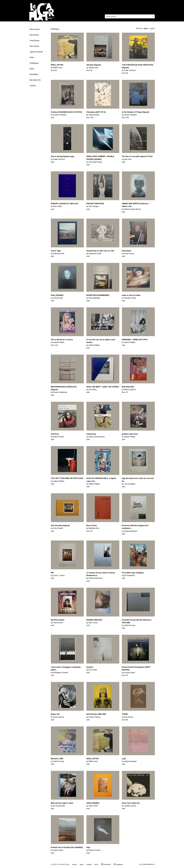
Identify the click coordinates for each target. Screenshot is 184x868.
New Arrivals (35, 29)
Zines (32, 57)
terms (96, 864)
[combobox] (130, 16)
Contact (33, 86)
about (82, 864)
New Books (34, 35)
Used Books (34, 41)
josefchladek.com (149, 864)
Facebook (106, 864)
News (32, 69)
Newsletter (34, 74)
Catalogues (34, 63)
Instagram (118, 864)
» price (152, 28)
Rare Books (34, 46)
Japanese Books (36, 52)
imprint (74, 864)
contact (89, 864)
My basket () (35, 80)
